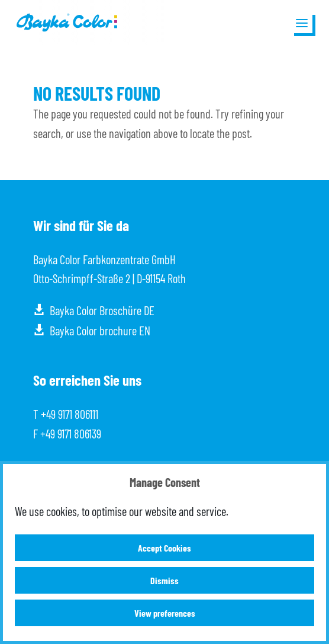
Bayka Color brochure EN (100, 331)
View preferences (165, 613)
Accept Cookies (164, 548)
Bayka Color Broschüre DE (102, 310)
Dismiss (164, 580)
